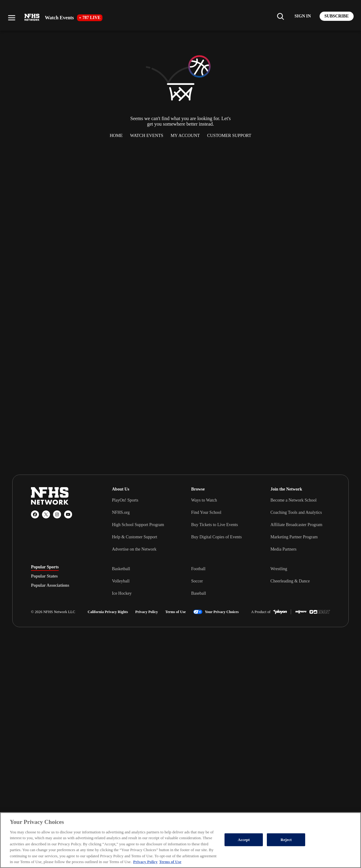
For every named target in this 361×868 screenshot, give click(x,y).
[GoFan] (320, 612)
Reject (286, 840)
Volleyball (121, 581)
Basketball (121, 569)
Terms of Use (176, 612)
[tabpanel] (221, 581)
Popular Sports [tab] (45, 567)
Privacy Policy (147, 612)
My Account (185, 135)
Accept (244, 840)
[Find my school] (280, 16)
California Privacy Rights (108, 612)
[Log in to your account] (303, 16)
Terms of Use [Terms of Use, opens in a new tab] (170, 862)
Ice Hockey (122, 593)
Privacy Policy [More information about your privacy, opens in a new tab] (145, 862)
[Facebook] (35, 514)
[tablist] (62, 576)
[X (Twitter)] (46, 514)
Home (116, 135)
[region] (180, 840)
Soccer (197, 581)
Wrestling (279, 569)
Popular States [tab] (44, 576)
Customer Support (229, 135)
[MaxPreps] (301, 612)
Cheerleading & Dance (290, 581)
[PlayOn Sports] (280, 612)
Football (198, 569)
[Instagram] (57, 514)
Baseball (198, 593)
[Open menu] (12, 18)
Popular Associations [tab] (50, 586)
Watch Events (147, 135)
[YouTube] (68, 514)
